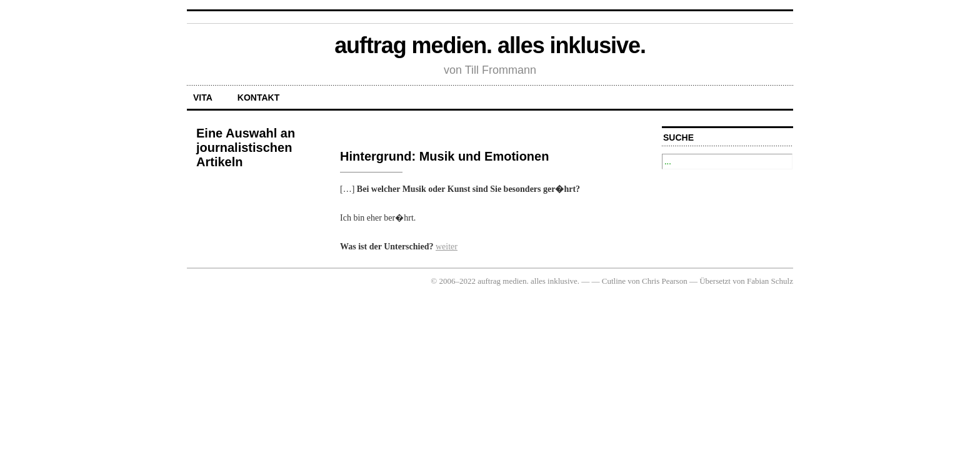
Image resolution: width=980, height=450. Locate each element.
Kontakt (258, 97)
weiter (447, 247)
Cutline (614, 281)
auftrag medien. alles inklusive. (490, 45)
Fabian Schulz (770, 281)
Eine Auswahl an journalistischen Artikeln (246, 147)
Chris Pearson (665, 281)
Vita (203, 97)
